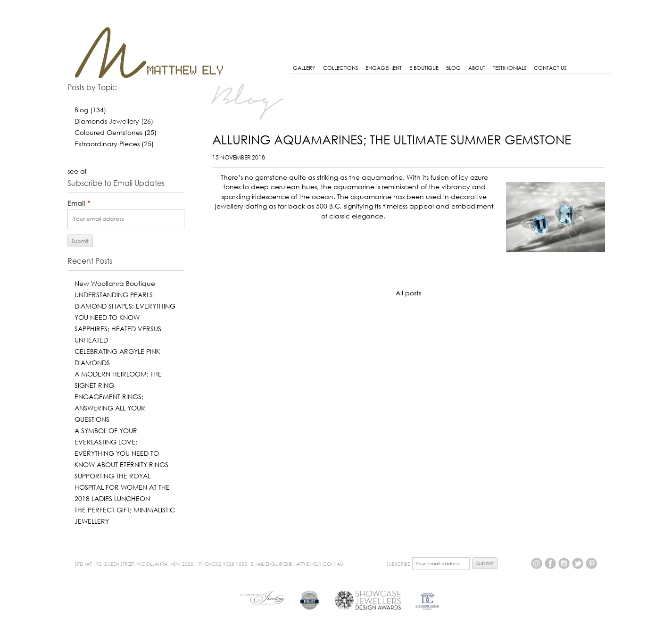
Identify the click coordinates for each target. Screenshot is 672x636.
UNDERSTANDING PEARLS (114, 295)
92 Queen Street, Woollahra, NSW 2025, (145, 564)
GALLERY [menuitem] (304, 68)
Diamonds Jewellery (114, 121)
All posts (408, 293)
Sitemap (83, 564)
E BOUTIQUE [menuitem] (424, 68)
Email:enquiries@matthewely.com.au (297, 564)
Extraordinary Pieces (114, 144)
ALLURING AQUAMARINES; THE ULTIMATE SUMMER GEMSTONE (392, 140)
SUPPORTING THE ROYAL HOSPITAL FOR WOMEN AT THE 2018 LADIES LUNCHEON (122, 487)
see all (78, 171)
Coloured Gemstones (116, 132)
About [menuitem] (477, 68)
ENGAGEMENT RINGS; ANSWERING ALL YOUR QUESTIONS (110, 408)
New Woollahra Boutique (115, 283)
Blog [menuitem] (453, 68)
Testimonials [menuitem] (510, 68)
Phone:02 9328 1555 (223, 564)
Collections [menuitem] (340, 68)
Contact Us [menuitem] (550, 68)
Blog (90, 110)
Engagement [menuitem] (384, 68)
